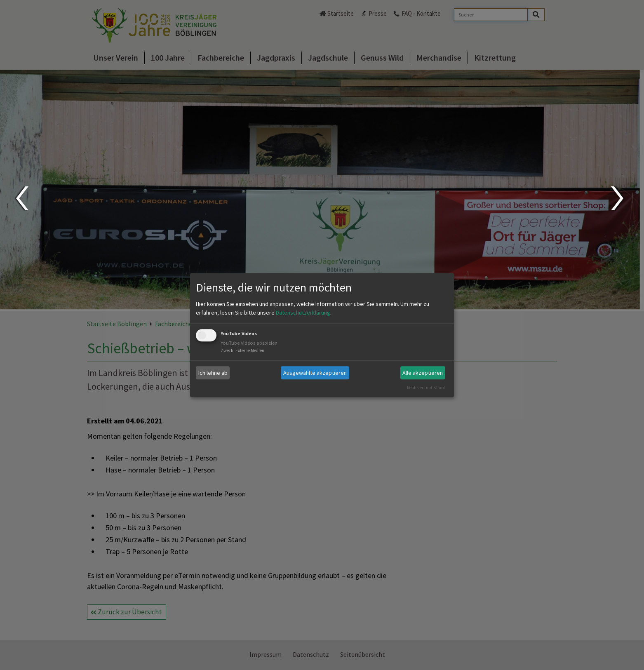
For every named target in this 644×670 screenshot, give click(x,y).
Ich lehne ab (213, 373)
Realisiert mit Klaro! (426, 388)
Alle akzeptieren (423, 373)
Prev (22, 198)
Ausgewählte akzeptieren (315, 373)
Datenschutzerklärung (303, 313)
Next (618, 198)
